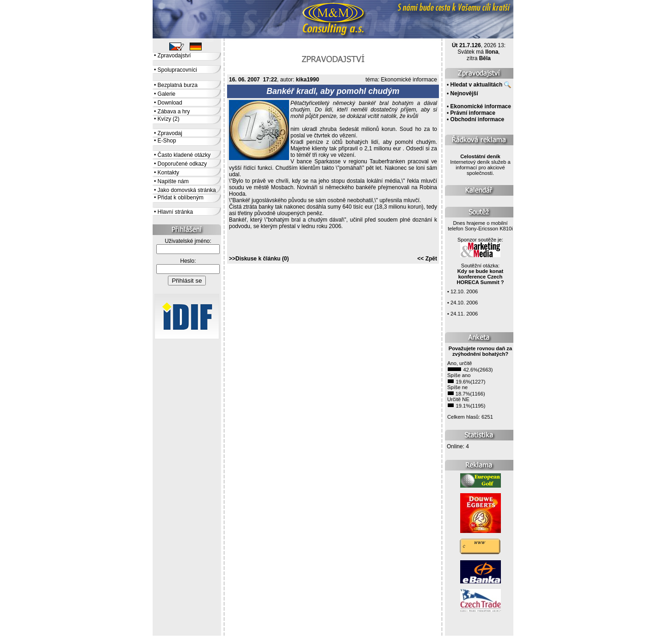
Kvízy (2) (169, 119)
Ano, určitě (459, 363)
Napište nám (173, 181)
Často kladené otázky (184, 155)
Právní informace (473, 113)
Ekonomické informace (409, 80)
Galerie (167, 94)
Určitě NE (458, 399)
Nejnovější (464, 93)
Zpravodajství (174, 56)
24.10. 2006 (464, 303)
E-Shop (167, 141)
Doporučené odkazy (182, 164)
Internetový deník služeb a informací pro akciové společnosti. (480, 165)
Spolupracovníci (177, 70)
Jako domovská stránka (187, 190)
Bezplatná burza (178, 85)
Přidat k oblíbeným (181, 198)
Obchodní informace (478, 119)
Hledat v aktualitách (477, 85)
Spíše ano (459, 375)
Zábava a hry (174, 111)
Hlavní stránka (176, 212)
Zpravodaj (170, 133)
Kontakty (169, 173)
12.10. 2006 (464, 291)
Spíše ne (457, 387)
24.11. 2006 (464, 314)
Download (170, 103)
